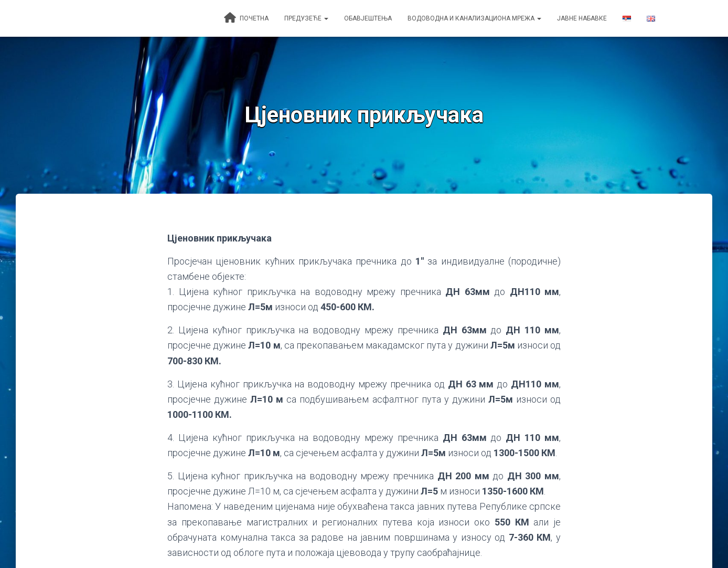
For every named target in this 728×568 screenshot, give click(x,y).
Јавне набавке (582, 18)
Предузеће (306, 18)
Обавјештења (368, 18)
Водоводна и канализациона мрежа (474, 18)
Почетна (246, 18)
